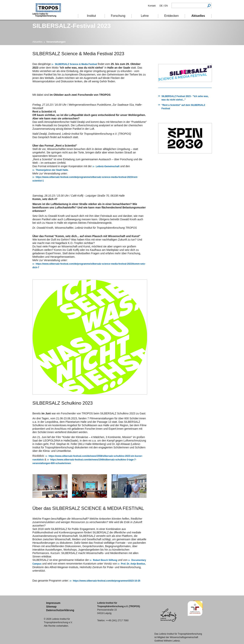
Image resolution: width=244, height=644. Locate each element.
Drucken (161, 53)
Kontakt (152, 6)
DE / (162, 6)
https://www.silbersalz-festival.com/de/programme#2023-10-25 (107, 581)
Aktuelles (37, 42)
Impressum (53, 603)
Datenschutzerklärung (60, 610)
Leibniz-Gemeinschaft (108, 166)
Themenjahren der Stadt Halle (52, 170)
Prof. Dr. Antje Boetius (133, 564)
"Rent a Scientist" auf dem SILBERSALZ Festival (183, 107)
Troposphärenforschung (49, 10)
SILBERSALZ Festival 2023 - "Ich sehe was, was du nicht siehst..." (185, 98)
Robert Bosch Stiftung (105, 560)
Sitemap (51, 607)
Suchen (209, 5)
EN (166, 6)
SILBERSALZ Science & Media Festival (76, 64)
